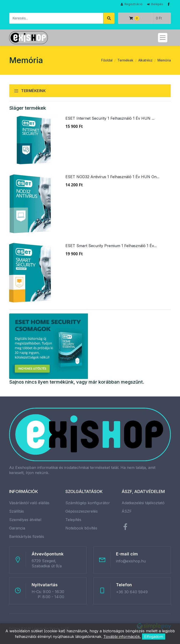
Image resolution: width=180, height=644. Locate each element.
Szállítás (17, 511)
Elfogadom (154, 637)
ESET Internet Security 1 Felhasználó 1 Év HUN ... (110, 118)
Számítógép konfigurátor (88, 503)
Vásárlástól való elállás (29, 503)
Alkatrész (145, 60)
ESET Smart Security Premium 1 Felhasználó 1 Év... (111, 246)
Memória (164, 60)
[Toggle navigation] (163, 38)
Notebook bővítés (81, 528)
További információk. (122, 637)
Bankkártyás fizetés (27, 536)
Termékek (125, 60)
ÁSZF (127, 511)
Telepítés (73, 520)
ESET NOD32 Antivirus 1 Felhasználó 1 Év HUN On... (112, 177)
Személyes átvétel (25, 520)
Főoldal (107, 60)
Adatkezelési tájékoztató (143, 503)
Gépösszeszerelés (82, 511)
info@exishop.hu (131, 561)
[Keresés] (56, 18)
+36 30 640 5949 (132, 592)
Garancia (17, 528)
